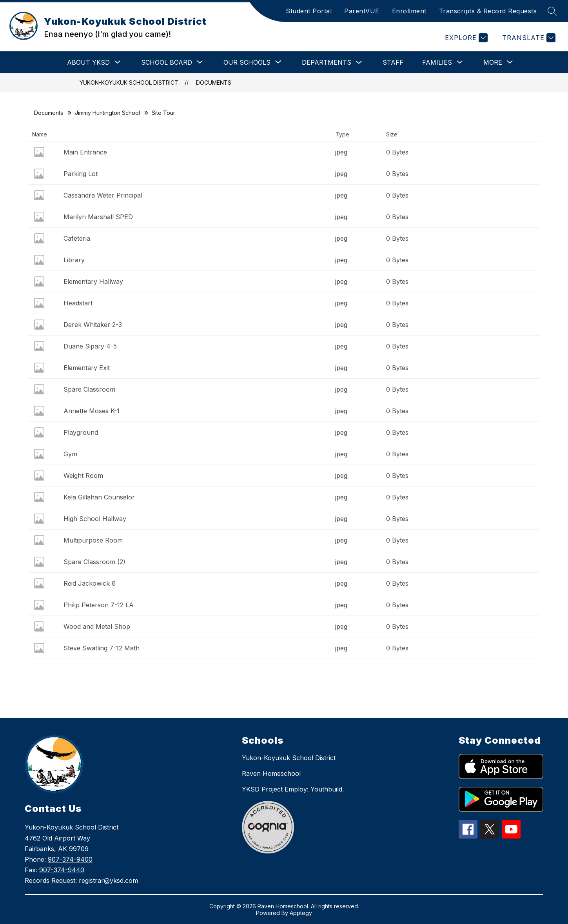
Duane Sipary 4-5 (90, 346)
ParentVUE (362, 11)
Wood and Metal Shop (97, 626)
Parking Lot (81, 174)
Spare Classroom (89, 389)
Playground (81, 432)
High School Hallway (95, 519)
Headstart (78, 303)
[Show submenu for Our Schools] (247, 62)
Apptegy (301, 913)
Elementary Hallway (93, 281)
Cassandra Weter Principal (103, 195)
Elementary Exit (87, 368)
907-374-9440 (62, 870)
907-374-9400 (70, 859)
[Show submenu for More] (493, 62)
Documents (214, 83)
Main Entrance (85, 152)
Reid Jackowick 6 (90, 583)
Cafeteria (77, 238)
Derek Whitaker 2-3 (93, 325)
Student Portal (309, 11)
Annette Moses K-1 (92, 411)
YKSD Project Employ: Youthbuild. (293, 789)
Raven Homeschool (271, 773)
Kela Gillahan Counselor (99, 497)
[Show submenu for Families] (437, 62)
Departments (327, 62)
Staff (393, 62)
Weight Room (83, 476)
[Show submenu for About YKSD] (88, 62)
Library (74, 260)
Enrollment (409, 11)
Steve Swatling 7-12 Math (102, 648)
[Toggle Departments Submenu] (359, 63)
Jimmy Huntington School (107, 113)
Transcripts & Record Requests (488, 11)
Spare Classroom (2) (94, 562)
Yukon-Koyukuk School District (129, 83)
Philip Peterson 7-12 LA (99, 605)
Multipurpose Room (93, 540)
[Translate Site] (528, 38)
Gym (70, 454)
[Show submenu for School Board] (167, 62)
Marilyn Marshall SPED (98, 217)
